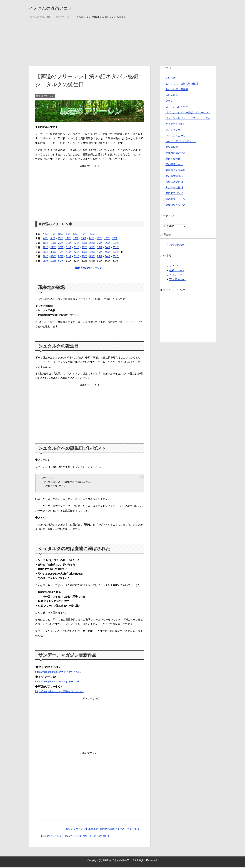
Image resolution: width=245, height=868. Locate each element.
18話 (45, 244)
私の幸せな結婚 (174, 189)
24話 (92, 244)
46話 (107, 253)
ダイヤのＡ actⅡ (175, 125)
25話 (100, 244)
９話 (53, 239)
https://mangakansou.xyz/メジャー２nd (57, 683)
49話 (53, 258)
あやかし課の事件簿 (177, 91)
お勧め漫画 (172, 96)
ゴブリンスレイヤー (177, 108)
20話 (61, 244)
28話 (45, 249)
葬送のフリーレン (45, 97)
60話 (61, 262)
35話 (100, 249)
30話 (61, 249)
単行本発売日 (173, 160)
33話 (84, 249)
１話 (45, 235)
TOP (40, 18)
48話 (45, 258)
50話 (61, 258)
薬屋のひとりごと (175, 206)
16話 (107, 239)
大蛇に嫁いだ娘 (174, 183)
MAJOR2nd (172, 79)
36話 (107, 249)
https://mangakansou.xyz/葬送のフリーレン (59, 692)
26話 (107, 244)
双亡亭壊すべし (174, 166)
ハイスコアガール (175, 137)
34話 (92, 249)
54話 (92, 258)
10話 (60, 239)
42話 (76, 253)
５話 (75, 235)
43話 (84, 253)
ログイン (174, 267)
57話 (115, 258)
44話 (92, 253)
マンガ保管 (172, 148)
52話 (76, 258)
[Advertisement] (122, 44)
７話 (90, 235)
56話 (107, 258)
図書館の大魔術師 (175, 171)
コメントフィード (179, 276)
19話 (53, 244)
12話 (76, 239)
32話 (76, 249)
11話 (68, 239)
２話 (53, 235)
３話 (60, 235)
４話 (68, 235)
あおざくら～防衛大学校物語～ (183, 85)
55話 (100, 258)
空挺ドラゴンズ (174, 194)
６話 (83, 235)
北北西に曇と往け (175, 154)
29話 (53, 249)
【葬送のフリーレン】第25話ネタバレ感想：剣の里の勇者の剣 (75, 837)
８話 (45, 239)
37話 (115, 249)
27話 (115, 244)
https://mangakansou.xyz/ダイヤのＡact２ (59, 673)
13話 (84, 239)
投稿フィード (177, 272)
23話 (84, 244)
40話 (61, 253)
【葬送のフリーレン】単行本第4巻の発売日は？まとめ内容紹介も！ (101, 830)
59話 (53, 262)
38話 (45, 253)
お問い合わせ (177, 246)
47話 (115, 253)
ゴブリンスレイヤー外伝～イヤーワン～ (188, 114)
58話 (45, 262)
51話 (69, 258)
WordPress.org (178, 280)
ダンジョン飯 (173, 131)
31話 (69, 249)
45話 (100, 253)
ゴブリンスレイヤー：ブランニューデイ (188, 119)
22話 (76, 244)
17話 (115, 239)
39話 (53, 253)
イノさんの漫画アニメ (57, 8)
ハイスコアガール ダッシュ (181, 142)
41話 (69, 253)
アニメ (169, 102)
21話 (69, 244)
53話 (84, 258)
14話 (91, 239)
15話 (99, 239)
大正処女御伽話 (174, 177)
